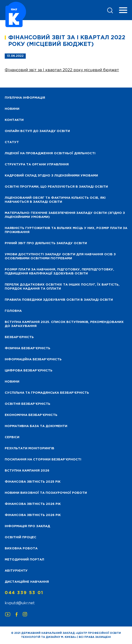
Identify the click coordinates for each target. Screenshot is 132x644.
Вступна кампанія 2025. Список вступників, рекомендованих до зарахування (64, 324)
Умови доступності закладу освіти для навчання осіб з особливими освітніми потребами (60, 256)
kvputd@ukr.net (20, 603)
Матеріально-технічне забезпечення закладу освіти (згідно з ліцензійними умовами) (65, 215)
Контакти (14, 120)
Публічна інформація (25, 98)
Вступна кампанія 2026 (27, 471)
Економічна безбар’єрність (31, 415)
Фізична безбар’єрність (28, 348)
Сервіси (12, 437)
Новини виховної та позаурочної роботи (46, 493)
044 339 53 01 (24, 593)
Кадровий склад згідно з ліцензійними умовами (51, 176)
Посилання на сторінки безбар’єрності (43, 460)
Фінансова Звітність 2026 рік (33, 504)
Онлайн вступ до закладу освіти (37, 131)
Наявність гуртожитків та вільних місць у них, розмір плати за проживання (66, 230)
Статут (12, 142)
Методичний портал (24, 560)
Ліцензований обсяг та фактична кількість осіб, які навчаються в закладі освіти (55, 200)
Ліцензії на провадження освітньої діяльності (50, 153)
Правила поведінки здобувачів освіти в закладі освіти (59, 300)
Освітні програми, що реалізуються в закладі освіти (56, 187)
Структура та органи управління (37, 165)
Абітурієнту (16, 571)
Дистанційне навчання (27, 582)
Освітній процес (21, 537)
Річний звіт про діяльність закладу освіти (46, 243)
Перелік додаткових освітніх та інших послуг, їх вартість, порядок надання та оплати (62, 287)
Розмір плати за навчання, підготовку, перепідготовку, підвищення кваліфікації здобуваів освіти (59, 272)
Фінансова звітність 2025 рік (33, 482)
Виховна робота (21, 549)
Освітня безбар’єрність (28, 404)
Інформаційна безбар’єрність (33, 359)
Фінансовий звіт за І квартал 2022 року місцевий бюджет (62, 70)
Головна (13, 311)
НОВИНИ (12, 109)
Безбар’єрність (19, 337)
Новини (12, 382)
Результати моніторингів (30, 448)
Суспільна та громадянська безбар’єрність (47, 393)
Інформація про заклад (27, 526)
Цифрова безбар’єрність (29, 371)
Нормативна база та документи (36, 426)
